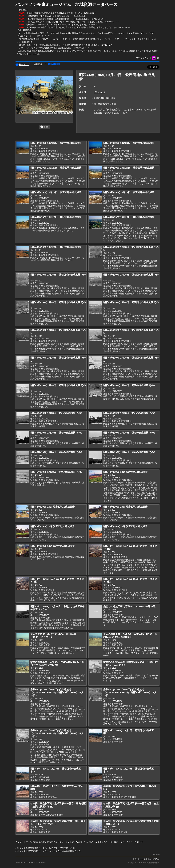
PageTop (156, 854)
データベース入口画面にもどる (66, 851)
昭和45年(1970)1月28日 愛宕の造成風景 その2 (129, 385)
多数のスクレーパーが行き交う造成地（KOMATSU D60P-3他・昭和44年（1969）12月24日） (57, 692)
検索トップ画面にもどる (63, 848)
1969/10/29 (99, 92)
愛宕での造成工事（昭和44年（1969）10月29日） (130, 606)
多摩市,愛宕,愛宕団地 (104, 98)
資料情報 (38, 64)
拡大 (44, 127)
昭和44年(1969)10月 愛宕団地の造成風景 (125, 472)
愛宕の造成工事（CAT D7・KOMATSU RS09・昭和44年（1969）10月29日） (130, 636)
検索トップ (22, 65)
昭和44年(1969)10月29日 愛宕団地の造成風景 (56, 143)
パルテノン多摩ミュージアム (146, 859)
